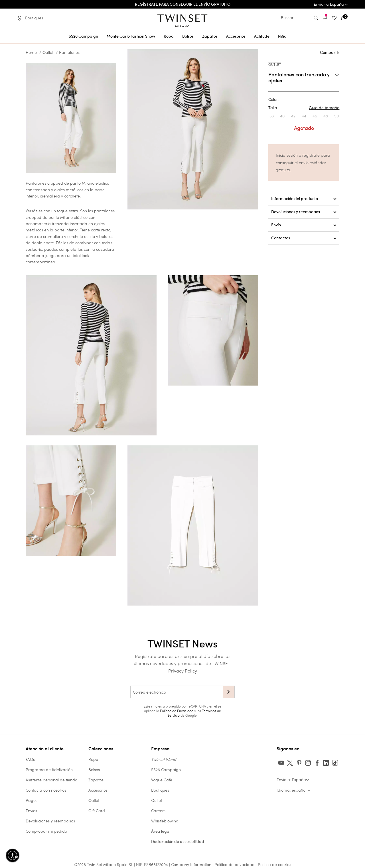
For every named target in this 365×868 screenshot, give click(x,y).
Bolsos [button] (188, 36)
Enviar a (331, 4)
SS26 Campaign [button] (83, 36)
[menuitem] (83, 35)
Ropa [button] (169, 36)
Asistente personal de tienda (52, 780)
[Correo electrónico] (177, 692)
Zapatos (96, 780)
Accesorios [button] (236, 36)
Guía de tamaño (324, 108)
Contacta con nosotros (46, 790)
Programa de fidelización (49, 770)
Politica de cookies (274, 864)
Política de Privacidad (177, 711)
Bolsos (94, 770)
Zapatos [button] (210, 36)
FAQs (30, 759)
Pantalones (69, 52)
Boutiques (160, 790)
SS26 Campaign (166, 770)
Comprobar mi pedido (46, 831)
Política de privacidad (235, 864)
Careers (158, 811)
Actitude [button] (262, 36)
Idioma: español (293, 790)
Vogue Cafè (162, 780)
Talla (304, 108)
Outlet (48, 52)
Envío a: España (293, 780)
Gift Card (97, 811)
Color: (273, 99)
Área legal (161, 831)
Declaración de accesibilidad (178, 841)
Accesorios (98, 790)
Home (31, 52)
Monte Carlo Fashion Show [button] (131, 36)
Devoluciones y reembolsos (50, 821)
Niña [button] (282, 36)
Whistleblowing (165, 821)
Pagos (32, 800)
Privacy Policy (183, 671)
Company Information (191, 864)
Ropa (93, 759)
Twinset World (164, 759)
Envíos (31, 811)
